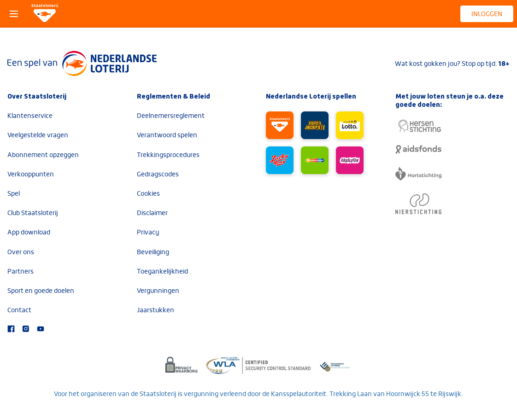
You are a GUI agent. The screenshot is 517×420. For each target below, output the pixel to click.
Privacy (148, 232)
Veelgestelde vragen (38, 135)
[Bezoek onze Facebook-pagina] (11, 330)
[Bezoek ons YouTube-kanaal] (41, 330)
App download (29, 232)
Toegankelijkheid (162, 271)
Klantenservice (30, 116)
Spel (14, 193)
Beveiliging (153, 252)
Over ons (21, 252)
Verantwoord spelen (167, 135)
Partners (21, 271)
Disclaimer (152, 213)
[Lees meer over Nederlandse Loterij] (82, 64)
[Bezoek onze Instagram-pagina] (26, 330)
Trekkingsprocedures (168, 155)
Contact (19, 310)
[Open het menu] (14, 14)
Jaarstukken (156, 310)
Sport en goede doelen (41, 291)
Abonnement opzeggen (43, 155)
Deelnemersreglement (171, 116)
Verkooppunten (31, 174)
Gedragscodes (158, 174)
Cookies (148, 193)
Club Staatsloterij (33, 213)
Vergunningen (158, 291)
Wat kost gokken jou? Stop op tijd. (452, 64)
